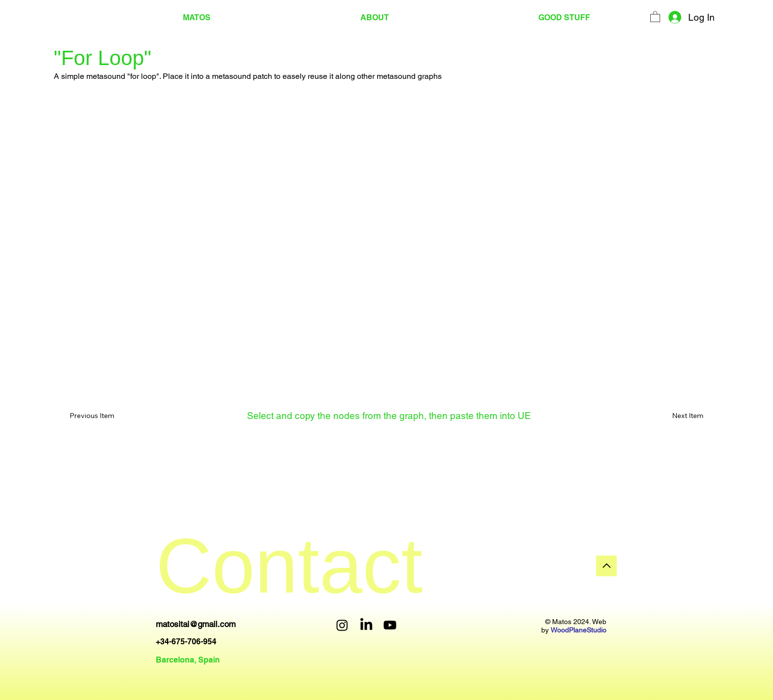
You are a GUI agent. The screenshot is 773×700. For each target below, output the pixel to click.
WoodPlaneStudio (579, 630)
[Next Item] (674, 416)
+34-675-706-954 (186, 642)
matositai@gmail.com (196, 624)
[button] (655, 16)
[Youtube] (390, 625)
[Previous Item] (99, 416)
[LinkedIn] (366, 625)
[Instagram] (342, 625)
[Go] (606, 566)
